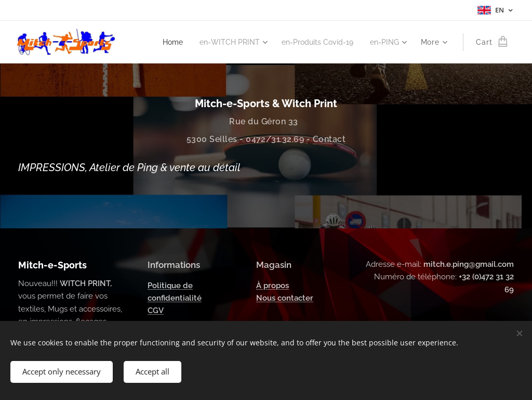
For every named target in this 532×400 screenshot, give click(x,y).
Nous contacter (285, 298)
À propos (272, 286)
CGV (156, 311)
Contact (329, 139)
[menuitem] (160, 42)
